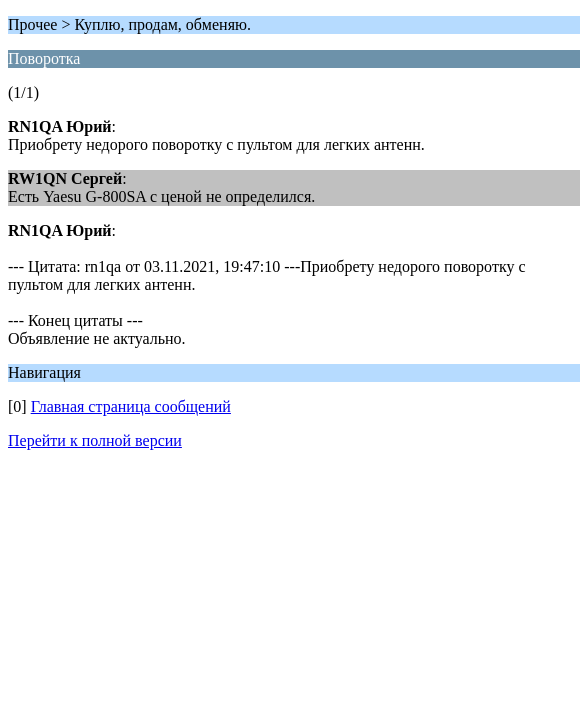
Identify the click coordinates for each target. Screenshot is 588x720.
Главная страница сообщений (131, 406)
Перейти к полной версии (95, 440)
